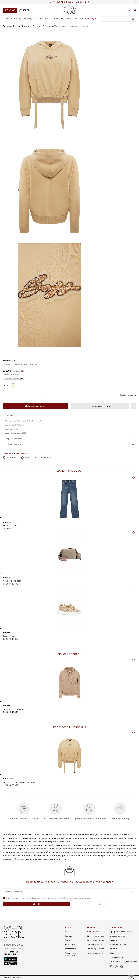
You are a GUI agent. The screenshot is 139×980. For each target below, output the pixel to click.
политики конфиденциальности (34, 898)
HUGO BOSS (9, 360)
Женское (10, 10)
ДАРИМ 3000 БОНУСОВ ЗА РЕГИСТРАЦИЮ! (69, 2)
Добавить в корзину (35, 406)
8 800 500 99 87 (43, 458)
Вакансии (114, 953)
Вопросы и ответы (118, 944)
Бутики (82, 19)
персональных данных (82, 898)
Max (25, 458)
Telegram (9, 458)
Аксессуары (59, 19)
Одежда (29, 19)
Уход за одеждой (95, 953)
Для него (103, 904)
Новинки (7, 19)
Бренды (18, 19)
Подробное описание (14, 439)
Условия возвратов (96, 944)
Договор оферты (117, 936)
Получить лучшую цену (14, 378)
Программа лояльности (120, 932)
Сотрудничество (117, 957)
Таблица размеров (96, 949)
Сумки (38, 19)
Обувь (47, 19)
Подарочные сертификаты (70, 954)
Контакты (114, 949)
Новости (72, 19)
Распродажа (70, 949)
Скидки (92, 19)
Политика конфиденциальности (124, 962)
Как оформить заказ (96, 940)
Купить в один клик (100, 406)
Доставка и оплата (13, 444)
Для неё (36, 904)
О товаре (9, 415)
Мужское (24, 10)
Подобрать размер (128, 395)
